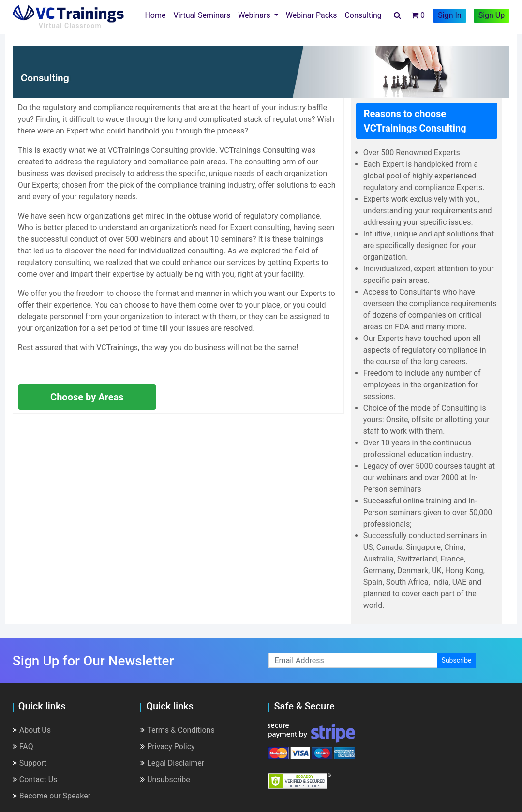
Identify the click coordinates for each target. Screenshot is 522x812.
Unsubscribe (165, 779)
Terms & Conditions (178, 730)
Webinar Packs (312, 15)
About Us (32, 730)
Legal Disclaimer (172, 763)
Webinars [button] (255, 15)
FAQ (23, 746)
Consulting (363, 15)
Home (157, 15)
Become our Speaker (52, 796)
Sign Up (492, 15)
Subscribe (457, 660)
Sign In (449, 15)
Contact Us (35, 779)
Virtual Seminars (202, 15)
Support (30, 763)
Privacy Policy (168, 746)
